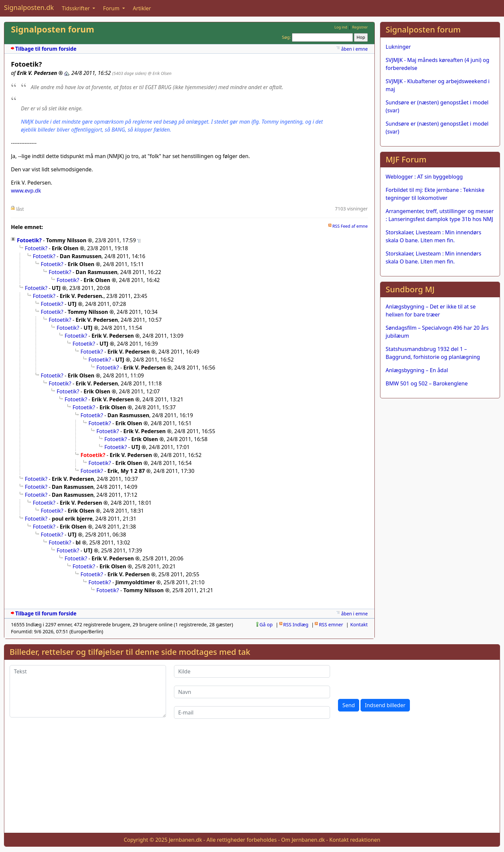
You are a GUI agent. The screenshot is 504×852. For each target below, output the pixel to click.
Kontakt (359, 625)
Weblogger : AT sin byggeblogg (424, 177)
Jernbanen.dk (186, 840)
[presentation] (388, 678)
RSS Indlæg (296, 625)
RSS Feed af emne (350, 226)
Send (349, 705)
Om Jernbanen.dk (303, 840)
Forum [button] (112, 8)
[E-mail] (252, 712)
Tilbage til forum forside (46, 49)
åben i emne (354, 49)
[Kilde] (252, 671)
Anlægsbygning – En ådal (417, 370)
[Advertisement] (252, 781)
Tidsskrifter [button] (76, 8)
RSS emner (331, 625)
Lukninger (398, 47)
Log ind (341, 27)
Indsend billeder (385, 705)
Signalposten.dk (29, 7)
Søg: (286, 37)
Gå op (266, 625)
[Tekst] (88, 691)
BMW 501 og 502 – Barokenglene (427, 383)
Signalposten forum (53, 29)
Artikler (142, 8)
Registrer (360, 27)
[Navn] (252, 692)
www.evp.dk (26, 191)
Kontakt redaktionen (355, 840)
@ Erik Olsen (160, 73)
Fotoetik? (29, 240)
